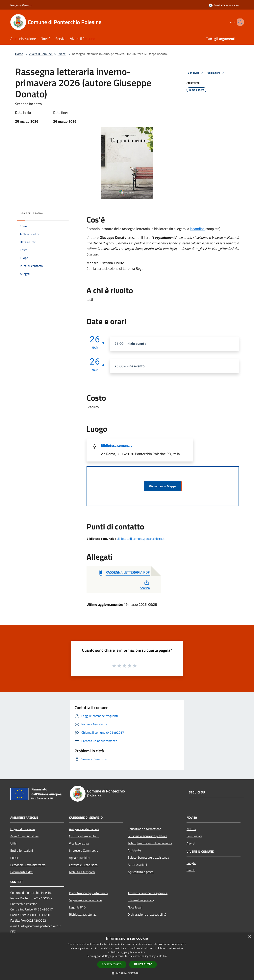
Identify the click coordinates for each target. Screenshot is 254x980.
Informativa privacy (141, 900)
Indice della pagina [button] (31, 213)
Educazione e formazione (145, 829)
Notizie (191, 829)
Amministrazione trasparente (148, 893)
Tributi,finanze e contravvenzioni (150, 843)
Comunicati (194, 836)
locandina (197, 229)
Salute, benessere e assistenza (148, 857)
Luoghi (191, 863)
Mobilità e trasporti (82, 872)
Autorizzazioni (137, 865)
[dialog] (127, 956)
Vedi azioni (216, 73)
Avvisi (191, 843)
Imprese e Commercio (84, 850)
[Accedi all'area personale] (224, 5)
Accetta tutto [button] (112, 964)
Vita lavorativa (79, 843)
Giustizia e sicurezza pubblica (147, 836)
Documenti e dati (22, 872)
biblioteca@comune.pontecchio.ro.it (140, 539)
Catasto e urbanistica (83, 865)
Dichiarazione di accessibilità (147, 914)
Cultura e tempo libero (84, 836)
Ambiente (134, 850)
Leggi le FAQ (77, 907)
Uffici (14, 843)
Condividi (196, 73)
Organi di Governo (23, 829)
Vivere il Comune (41, 54)
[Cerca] (239, 22)
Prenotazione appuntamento (88, 893)
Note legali (135, 907)
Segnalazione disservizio (85, 900)
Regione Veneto (21, 5)
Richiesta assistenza (83, 914)
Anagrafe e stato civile (84, 829)
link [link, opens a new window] (165, 956)
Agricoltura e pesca (141, 872)
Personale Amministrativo (28, 865)
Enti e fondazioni (22, 850)
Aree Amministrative (24, 836)
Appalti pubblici (79, 858)
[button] (127, 973)
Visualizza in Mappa (163, 486)
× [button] (250, 937)
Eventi (62, 54)
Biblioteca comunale (117, 445)
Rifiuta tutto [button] (143, 964)
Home (19, 54)
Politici (15, 858)
